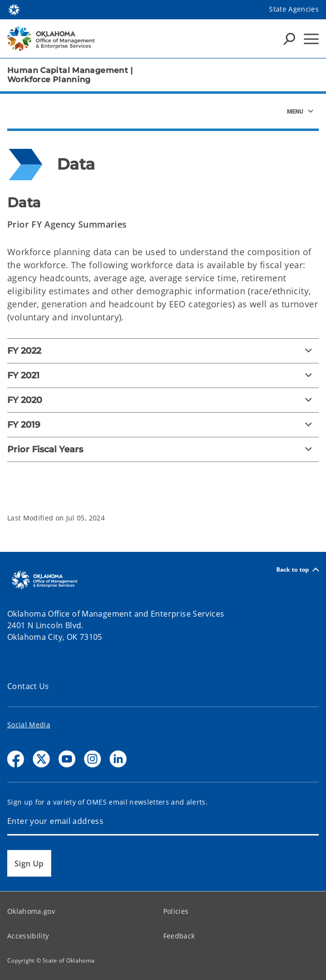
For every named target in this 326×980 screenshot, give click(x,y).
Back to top (298, 569)
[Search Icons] (289, 39)
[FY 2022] (163, 351)
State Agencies (294, 9)
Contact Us (28, 686)
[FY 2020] (163, 400)
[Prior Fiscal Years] (163, 449)
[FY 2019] (163, 425)
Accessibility (28, 936)
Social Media (29, 725)
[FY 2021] (163, 375)
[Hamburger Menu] (311, 39)
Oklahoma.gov (31, 911)
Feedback (179, 936)
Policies (176, 911)
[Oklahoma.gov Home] (14, 9)
